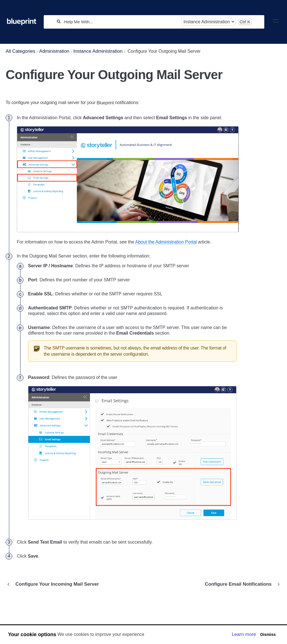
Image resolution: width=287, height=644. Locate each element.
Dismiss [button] (268, 634)
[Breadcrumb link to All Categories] (20, 51)
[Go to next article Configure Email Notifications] (241, 584)
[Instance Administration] (98, 51)
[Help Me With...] (121, 22)
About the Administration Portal (166, 242)
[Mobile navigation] (276, 22)
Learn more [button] (244, 634)
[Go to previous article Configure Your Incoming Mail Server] (54, 584)
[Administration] (54, 51)
